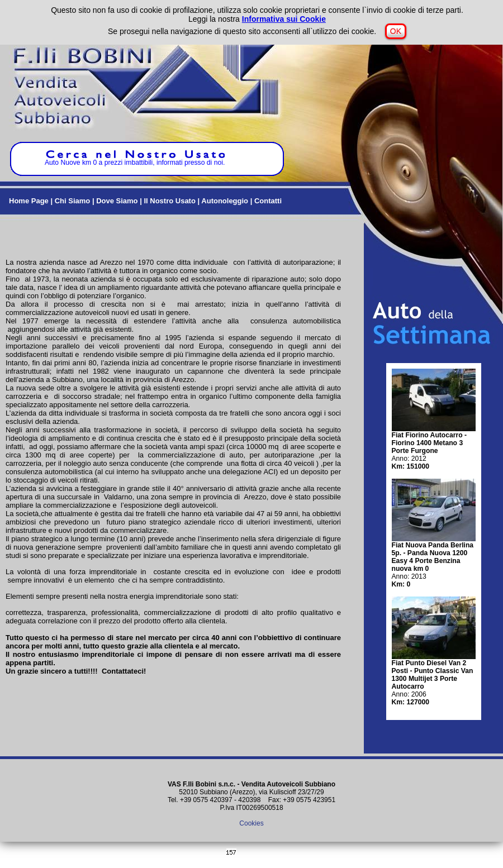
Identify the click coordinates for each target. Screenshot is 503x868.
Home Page (29, 201)
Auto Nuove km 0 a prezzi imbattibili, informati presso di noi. (135, 159)
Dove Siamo (117, 201)
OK (396, 31)
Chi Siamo (73, 201)
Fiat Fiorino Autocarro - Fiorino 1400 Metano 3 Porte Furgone (430, 443)
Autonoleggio (225, 201)
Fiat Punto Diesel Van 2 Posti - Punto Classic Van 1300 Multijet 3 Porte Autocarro (433, 675)
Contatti (268, 201)
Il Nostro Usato (169, 201)
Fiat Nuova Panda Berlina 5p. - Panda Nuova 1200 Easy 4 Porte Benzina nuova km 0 (433, 557)
